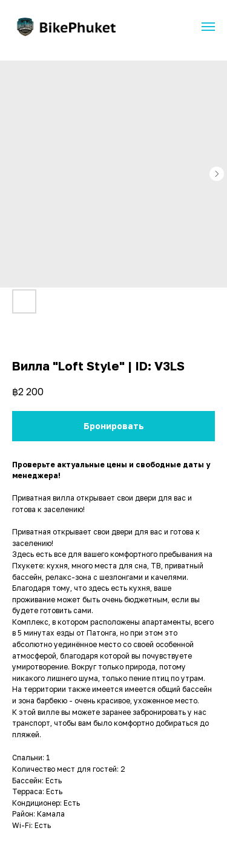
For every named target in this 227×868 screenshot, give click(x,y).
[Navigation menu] (208, 27)
